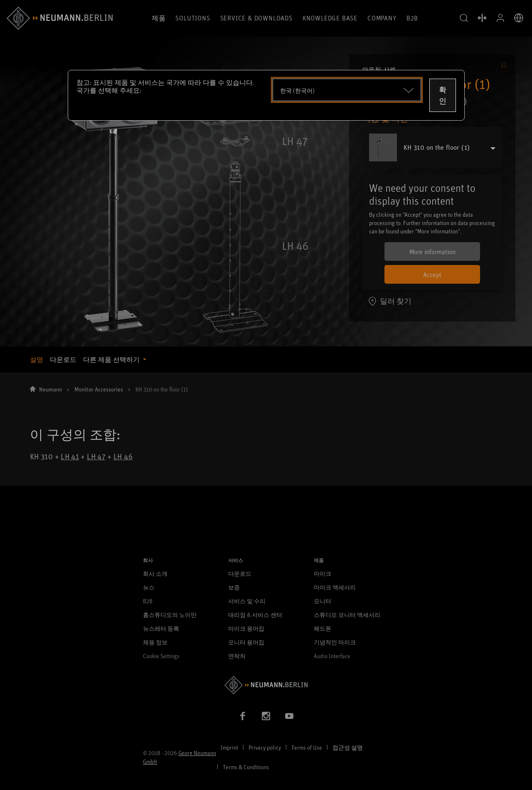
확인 (443, 95)
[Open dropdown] (347, 90)
